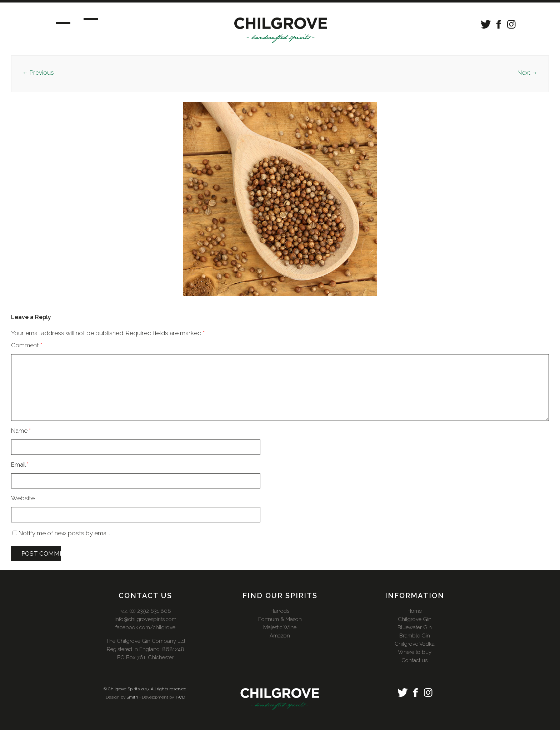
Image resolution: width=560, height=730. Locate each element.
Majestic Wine (280, 627)
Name (21, 431)
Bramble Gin (415, 636)
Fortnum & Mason (280, 619)
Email (20, 465)
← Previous (38, 73)
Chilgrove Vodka (415, 644)
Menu (70, 22)
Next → (528, 73)
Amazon (280, 636)
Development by (158, 697)
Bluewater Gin (415, 627)
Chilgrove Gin (415, 619)
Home (415, 611)
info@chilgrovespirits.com (146, 619)
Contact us (414, 660)
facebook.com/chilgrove (145, 627)
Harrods (280, 611)
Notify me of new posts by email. (64, 533)
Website (23, 498)
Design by (116, 697)
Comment (27, 345)
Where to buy (415, 652)
